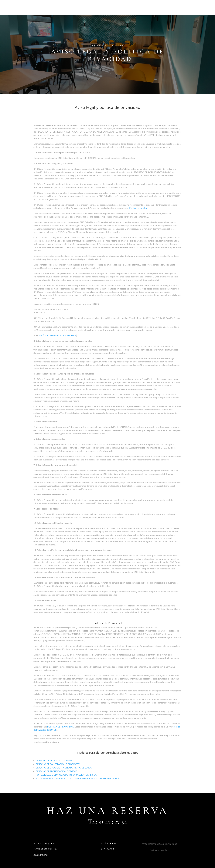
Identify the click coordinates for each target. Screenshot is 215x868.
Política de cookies (138, 208)
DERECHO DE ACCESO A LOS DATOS (54, 760)
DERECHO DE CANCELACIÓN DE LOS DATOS (58, 764)
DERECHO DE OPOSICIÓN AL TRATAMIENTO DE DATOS (64, 768)
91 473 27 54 (113, 821)
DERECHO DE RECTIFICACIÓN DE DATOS (56, 771)
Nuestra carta (131, 8)
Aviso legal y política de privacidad (160, 844)
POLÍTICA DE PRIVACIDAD (61, 727)
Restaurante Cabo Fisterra (91, 8)
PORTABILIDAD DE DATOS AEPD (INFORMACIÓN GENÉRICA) (66, 775)
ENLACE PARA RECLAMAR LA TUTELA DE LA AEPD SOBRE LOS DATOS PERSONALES (77, 778)
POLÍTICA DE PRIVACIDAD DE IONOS (57, 335)
